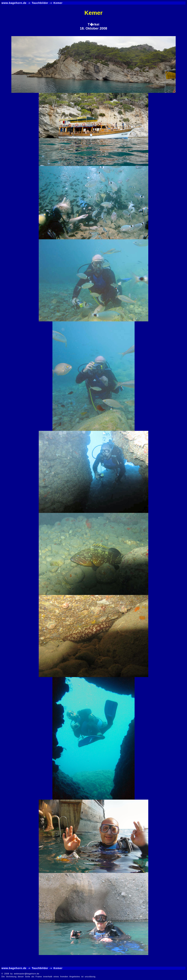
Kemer (58, 3)
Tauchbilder (40, 3)
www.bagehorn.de (14, 3)
